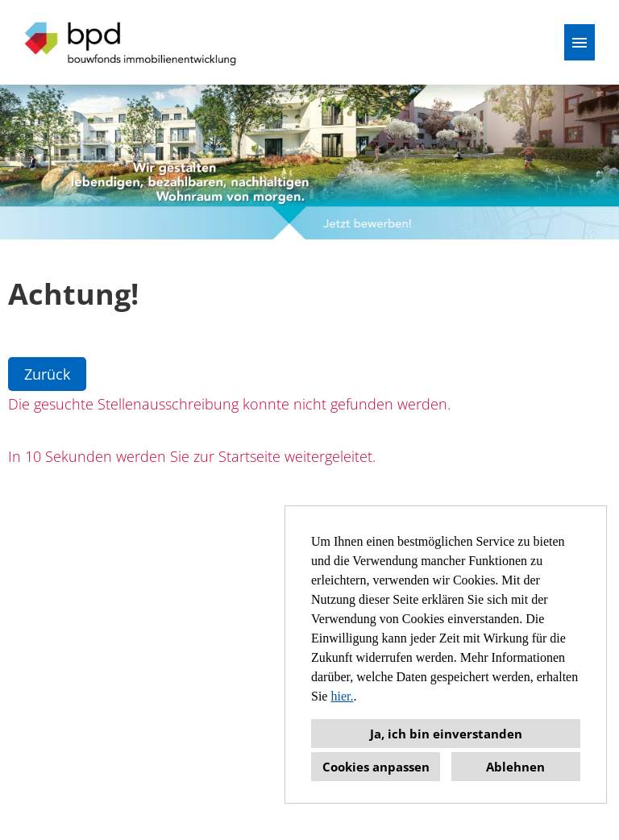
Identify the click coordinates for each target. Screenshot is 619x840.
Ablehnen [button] (515, 767)
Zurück (47, 374)
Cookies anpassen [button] (376, 767)
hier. (342, 696)
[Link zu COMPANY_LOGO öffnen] (131, 42)
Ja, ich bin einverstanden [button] (446, 734)
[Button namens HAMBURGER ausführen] (580, 42)
